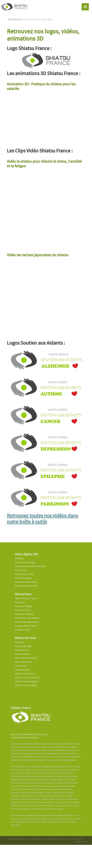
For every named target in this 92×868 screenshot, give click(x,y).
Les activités (21, 666)
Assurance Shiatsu (24, 606)
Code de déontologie (25, 562)
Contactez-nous (22, 650)
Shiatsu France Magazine (26, 681)
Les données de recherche (28, 618)
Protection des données (26, 586)
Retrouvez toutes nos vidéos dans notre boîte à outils (42, 519)
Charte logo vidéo (23, 646)
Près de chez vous (23, 662)
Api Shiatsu (20, 602)
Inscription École (23, 610)
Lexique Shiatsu (22, 670)
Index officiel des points (26, 658)
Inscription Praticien (24, 614)
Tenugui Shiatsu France (26, 626)
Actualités (20, 642)
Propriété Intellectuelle (26, 582)
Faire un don (21, 570)
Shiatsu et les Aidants (25, 674)
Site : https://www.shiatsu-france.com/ (29, 734)
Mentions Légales (23, 578)
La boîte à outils (22, 630)
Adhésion (19, 558)
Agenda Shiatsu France (26, 598)
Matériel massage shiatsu (27, 622)
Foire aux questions (24, 574)
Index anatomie (22, 654)
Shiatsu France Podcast (26, 685)
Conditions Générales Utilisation (30, 566)
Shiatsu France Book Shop (27, 677)
